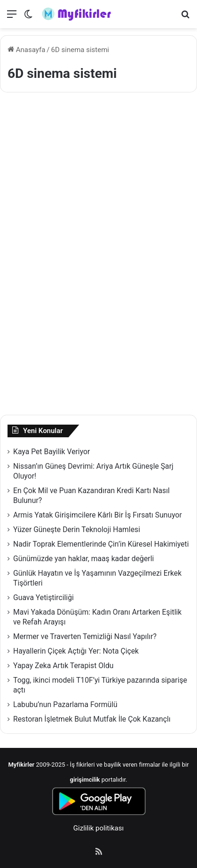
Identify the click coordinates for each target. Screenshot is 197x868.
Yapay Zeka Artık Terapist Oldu (63, 666)
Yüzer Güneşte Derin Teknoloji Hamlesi (77, 529)
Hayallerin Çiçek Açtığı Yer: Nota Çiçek (76, 651)
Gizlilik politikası (98, 828)
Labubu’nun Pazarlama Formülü (65, 704)
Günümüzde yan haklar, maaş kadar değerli (83, 559)
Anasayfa (26, 50)
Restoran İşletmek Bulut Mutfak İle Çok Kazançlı (92, 719)
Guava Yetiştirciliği (43, 598)
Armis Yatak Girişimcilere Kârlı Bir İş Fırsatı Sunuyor (98, 515)
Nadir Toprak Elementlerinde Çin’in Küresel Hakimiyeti (101, 544)
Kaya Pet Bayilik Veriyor (51, 452)
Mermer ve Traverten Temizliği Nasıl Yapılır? (85, 636)
